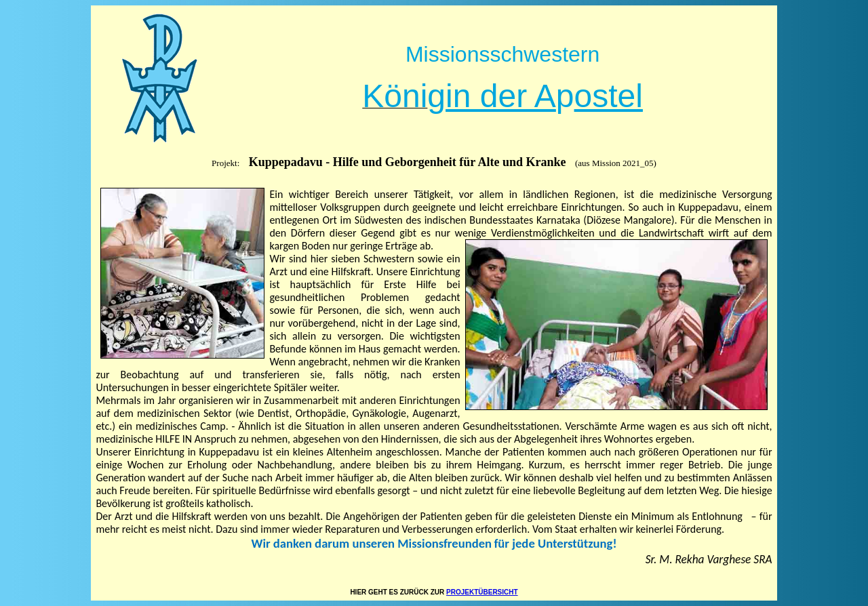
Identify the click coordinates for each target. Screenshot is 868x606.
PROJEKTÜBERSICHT (482, 592)
